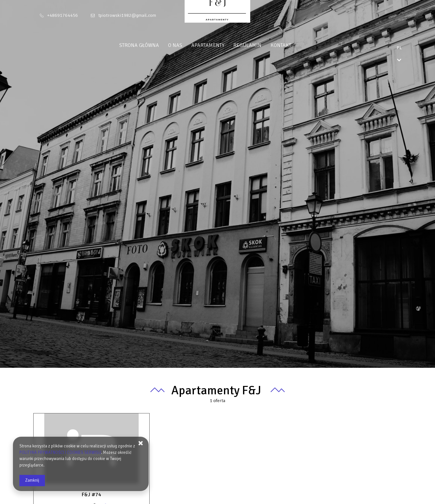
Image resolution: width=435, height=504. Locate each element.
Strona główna (151, 45)
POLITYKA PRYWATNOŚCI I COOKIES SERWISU (60, 453)
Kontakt (293, 45)
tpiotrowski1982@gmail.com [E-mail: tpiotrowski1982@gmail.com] (127, 15)
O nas (187, 45)
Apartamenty (220, 45)
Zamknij (32, 480)
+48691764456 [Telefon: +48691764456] (63, 15)
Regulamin (260, 45)
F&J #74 (91, 495)
